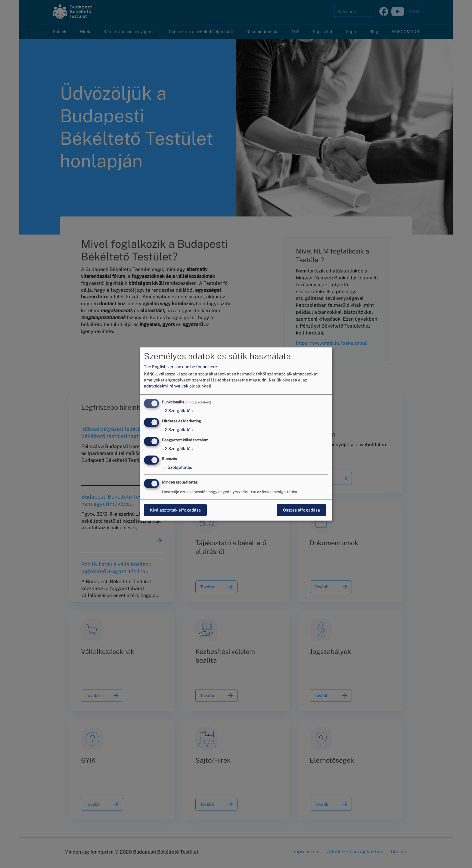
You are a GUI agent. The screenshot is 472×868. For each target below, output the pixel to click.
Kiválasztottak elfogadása (175, 510)
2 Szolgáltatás (177, 411)
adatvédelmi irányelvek (166, 386)
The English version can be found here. (181, 367)
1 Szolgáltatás (177, 468)
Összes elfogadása (301, 510)
